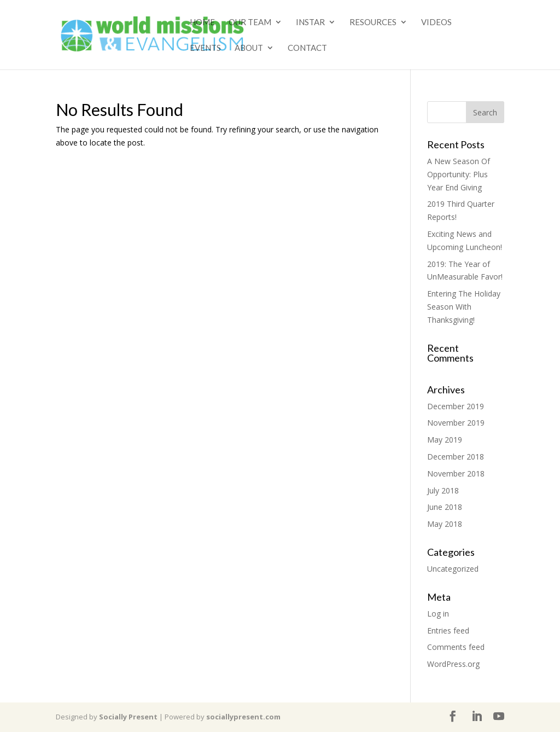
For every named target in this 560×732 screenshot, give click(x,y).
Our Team (250, 22)
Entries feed (448, 631)
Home (202, 22)
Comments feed (456, 647)
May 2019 (445, 440)
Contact (307, 48)
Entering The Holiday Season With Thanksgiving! (464, 307)
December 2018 (456, 457)
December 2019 (456, 406)
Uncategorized (453, 569)
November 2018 (456, 474)
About (249, 48)
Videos (436, 22)
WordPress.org (453, 664)
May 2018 (445, 524)
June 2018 (445, 507)
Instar (310, 22)
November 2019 (456, 423)
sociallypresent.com (243, 717)
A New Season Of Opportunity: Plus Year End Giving (459, 174)
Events (205, 48)
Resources (373, 22)
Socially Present (128, 717)
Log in (438, 614)
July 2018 (443, 490)
